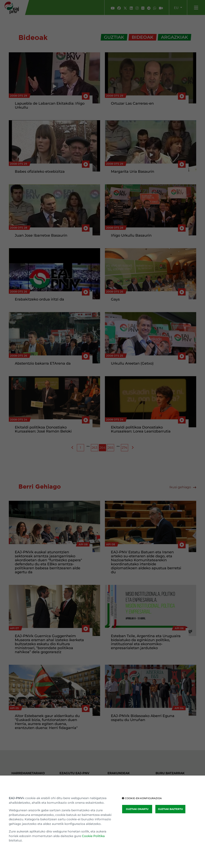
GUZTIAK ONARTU (137, 809)
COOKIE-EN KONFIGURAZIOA (142, 798)
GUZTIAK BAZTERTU (170, 809)
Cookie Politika (93, 836)
